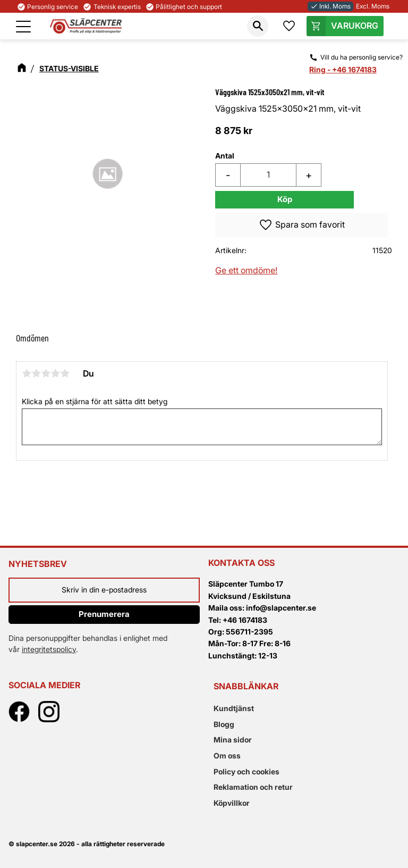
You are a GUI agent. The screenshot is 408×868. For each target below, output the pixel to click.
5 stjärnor (65, 373)
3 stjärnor (46, 373)
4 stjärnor (55, 373)
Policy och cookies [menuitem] (246, 771)
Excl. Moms (373, 6)
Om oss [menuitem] (227, 756)
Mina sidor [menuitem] (233, 740)
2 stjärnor (36, 373)
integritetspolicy (49, 649)
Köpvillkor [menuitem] (232, 803)
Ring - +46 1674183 (343, 69)
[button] (23, 27)
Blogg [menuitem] (224, 724)
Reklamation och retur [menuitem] (253, 787)
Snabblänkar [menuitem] (246, 686)
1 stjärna (27, 373)
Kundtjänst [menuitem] (234, 708)
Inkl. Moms (330, 6)
